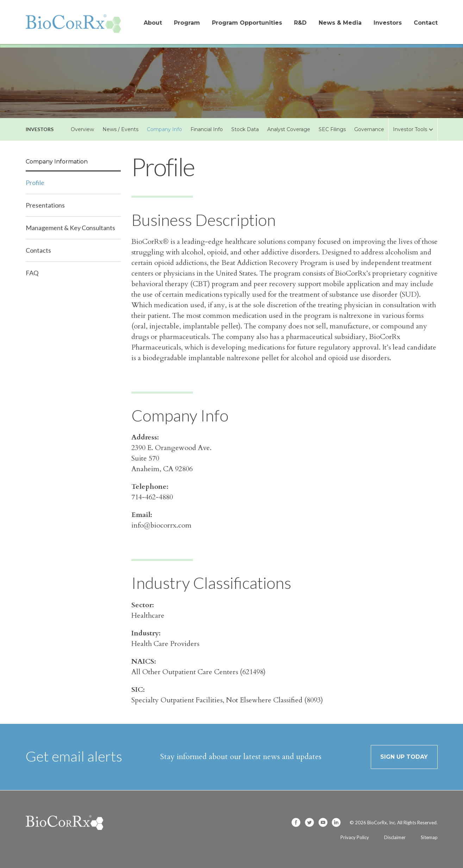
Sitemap (429, 837)
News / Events (120, 129)
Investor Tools (413, 129)
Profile (35, 183)
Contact (426, 23)
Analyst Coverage (289, 129)
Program (187, 23)
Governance (369, 129)
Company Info (164, 129)
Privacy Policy (355, 837)
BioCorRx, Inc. (382, 823)
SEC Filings (332, 129)
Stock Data (245, 129)
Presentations (45, 205)
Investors (388, 23)
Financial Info (207, 129)
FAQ (32, 273)
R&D (300, 23)
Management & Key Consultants (70, 228)
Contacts (38, 250)
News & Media (340, 23)
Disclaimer (395, 837)
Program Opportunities (247, 23)
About (153, 23)
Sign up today (404, 757)
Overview (82, 129)
